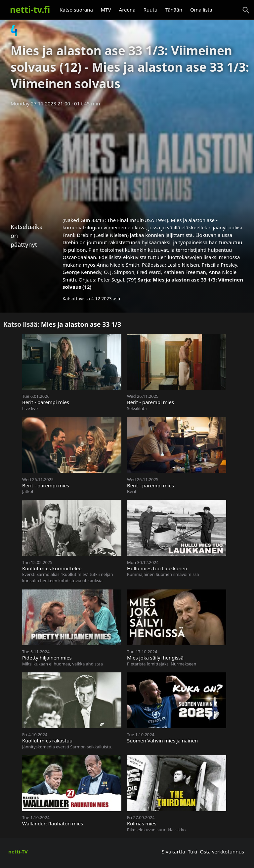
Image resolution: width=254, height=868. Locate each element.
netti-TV (18, 851)
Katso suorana (76, 10)
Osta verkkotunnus (222, 851)
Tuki (193, 851)
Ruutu (151, 10)
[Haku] (246, 10)
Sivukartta (173, 851)
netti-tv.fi (30, 10)
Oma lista (201, 10)
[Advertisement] (127, 160)
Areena (127, 10)
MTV (106, 10)
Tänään (174, 10)
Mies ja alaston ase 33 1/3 (81, 324)
